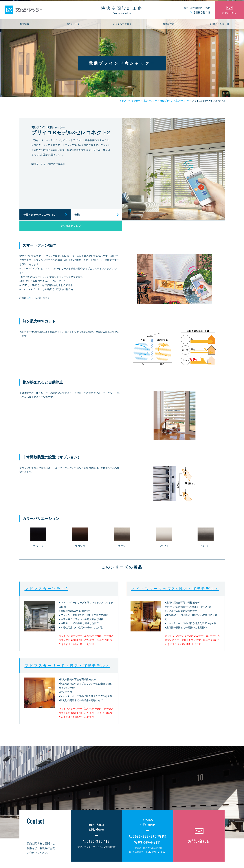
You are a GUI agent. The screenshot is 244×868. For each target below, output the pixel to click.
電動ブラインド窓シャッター (174, 101)
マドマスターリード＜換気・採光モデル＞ (67, 665)
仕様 (77, 215)
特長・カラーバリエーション (40, 215)
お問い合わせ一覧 (220, 27)
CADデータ (73, 27)
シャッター (135, 101)
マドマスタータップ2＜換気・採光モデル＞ (175, 589)
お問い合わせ (229, 16)
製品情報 (24, 27)
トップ (123, 101)
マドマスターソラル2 (46, 589)
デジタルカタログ (122, 27)
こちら (30, 298)
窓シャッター (150, 101)
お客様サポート (171, 27)
